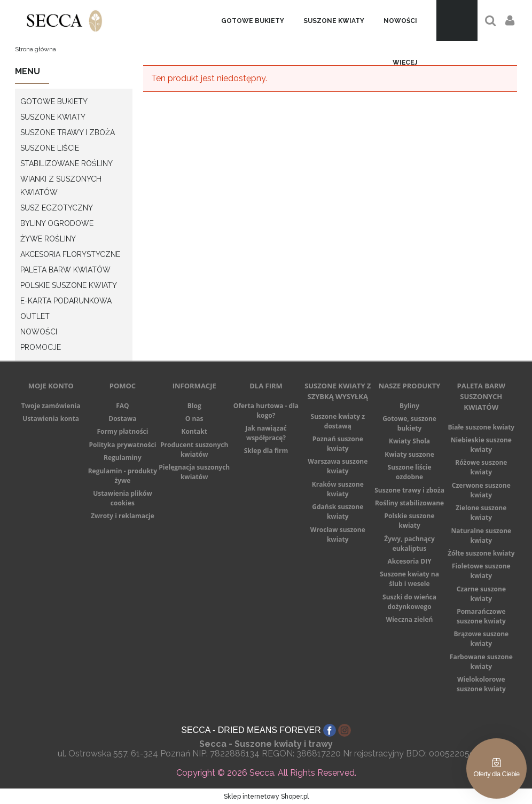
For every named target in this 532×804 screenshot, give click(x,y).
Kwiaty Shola (409, 441)
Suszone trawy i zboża (409, 490)
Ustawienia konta (51, 419)
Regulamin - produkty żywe (123, 476)
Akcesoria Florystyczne (70, 254)
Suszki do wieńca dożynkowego (409, 602)
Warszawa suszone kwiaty (338, 466)
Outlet (35, 316)
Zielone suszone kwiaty (481, 513)
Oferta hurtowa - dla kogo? (266, 411)
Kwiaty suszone (409, 454)
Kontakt (194, 431)
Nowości (39, 332)
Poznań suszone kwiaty (338, 444)
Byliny (409, 406)
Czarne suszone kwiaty (481, 594)
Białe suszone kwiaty (481, 427)
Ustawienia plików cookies (123, 498)
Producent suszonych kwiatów (194, 450)
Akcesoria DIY (409, 561)
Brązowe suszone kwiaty (482, 639)
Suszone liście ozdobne (410, 472)
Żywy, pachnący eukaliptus (409, 544)
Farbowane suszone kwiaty (481, 662)
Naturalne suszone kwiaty (482, 536)
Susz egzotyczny (57, 208)
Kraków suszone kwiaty (338, 489)
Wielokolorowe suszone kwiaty (481, 684)
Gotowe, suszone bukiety (409, 423)
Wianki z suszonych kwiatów (61, 186)
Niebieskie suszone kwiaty (481, 445)
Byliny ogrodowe (57, 223)
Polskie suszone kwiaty (69, 285)
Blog (194, 406)
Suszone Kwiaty (53, 117)
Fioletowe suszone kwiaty (481, 571)
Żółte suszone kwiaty (481, 553)
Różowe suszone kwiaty (481, 467)
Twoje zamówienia (51, 406)
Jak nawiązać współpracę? (266, 433)
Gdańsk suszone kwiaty (338, 512)
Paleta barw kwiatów (65, 270)
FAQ (122, 406)
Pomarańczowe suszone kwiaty (481, 616)
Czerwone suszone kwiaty (481, 490)
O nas (194, 419)
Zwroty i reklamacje (123, 516)
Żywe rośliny (48, 239)
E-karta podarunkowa (66, 301)
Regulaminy (123, 458)
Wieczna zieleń (410, 619)
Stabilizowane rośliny (66, 163)
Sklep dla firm (266, 451)
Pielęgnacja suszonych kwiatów (194, 472)
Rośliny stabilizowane (409, 503)
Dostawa (122, 419)
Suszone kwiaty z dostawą (338, 421)
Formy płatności (122, 431)
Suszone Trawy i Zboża (68, 132)
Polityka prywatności (123, 445)
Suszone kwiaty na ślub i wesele (409, 579)
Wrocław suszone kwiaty (338, 534)
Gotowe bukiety (54, 102)
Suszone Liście (50, 148)
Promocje (41, 347)
